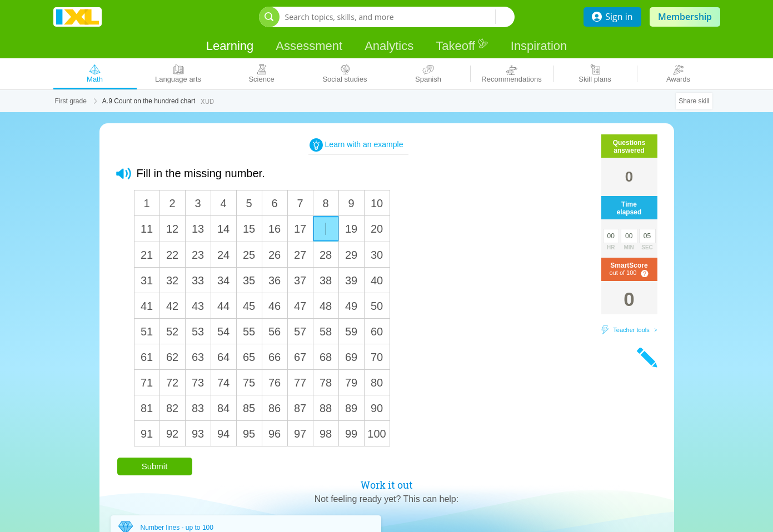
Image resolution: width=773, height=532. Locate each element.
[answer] (326, 229)
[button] (124, 174)
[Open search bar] (269, 17)
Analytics (389, 46)
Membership (685, 17)
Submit (155, 466)
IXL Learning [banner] (78, 17)
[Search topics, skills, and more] (390, 17)
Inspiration (539, 46)
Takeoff (462, 45)
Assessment (309, 46)
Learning (230, 46)
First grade (71, 101)
